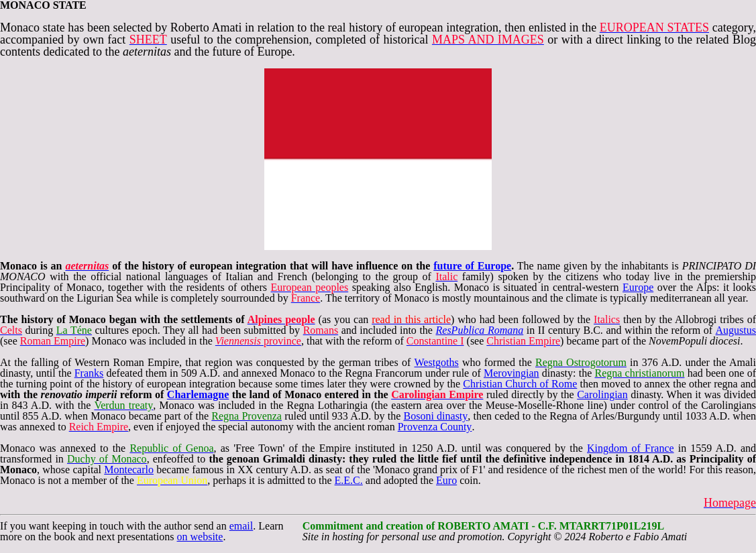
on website (200, 537)
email (241, 526)
